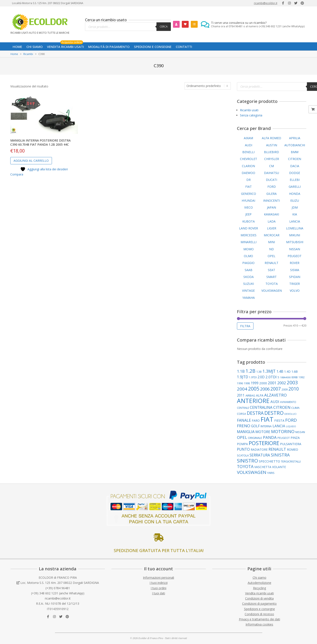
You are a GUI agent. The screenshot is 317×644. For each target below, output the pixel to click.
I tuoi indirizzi (159, 583)
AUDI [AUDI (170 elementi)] (275, 402)
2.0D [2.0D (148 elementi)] (261, 377)
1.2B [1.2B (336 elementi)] (250, 371)
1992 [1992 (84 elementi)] (302, 377)
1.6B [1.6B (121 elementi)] (295, 371)
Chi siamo (259, 578)
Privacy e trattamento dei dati (259, 619)
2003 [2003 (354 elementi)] (292, 382)
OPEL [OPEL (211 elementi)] (242, 437)
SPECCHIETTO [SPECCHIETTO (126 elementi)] (269, 461)
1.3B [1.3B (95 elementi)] (259, 372)
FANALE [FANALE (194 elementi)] (244, 420)
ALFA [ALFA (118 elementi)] (260, 395)
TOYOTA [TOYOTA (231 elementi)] (245, 466)
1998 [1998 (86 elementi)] (247, 383)
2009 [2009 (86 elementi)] (285, 390)
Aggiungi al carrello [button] (31, 161)
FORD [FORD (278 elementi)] (291, 420)
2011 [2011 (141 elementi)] (241, 395)
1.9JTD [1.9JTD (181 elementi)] (243, 377)
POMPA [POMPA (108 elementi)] (242, 444)
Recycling (259, 588)
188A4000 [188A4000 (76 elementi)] (285, 377)
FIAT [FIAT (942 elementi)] (267, 419)
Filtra (245, 326)
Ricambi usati (249, 110)
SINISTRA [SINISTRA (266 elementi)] (280, 455)
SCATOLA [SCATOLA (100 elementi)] (243, 455)
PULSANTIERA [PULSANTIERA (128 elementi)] (291, 444)
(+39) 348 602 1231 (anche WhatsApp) (58, 593)
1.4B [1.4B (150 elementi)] (280, 371)
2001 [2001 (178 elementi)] (272, 383)
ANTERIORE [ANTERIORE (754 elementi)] (253, 401)
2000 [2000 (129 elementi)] (263, 383)
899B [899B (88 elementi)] (295, 377)
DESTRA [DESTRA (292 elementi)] (255, 413)
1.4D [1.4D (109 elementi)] (287, 372)
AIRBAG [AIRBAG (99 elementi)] (250, 395)
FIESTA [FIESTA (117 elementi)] (279, 420)
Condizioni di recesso (259, 614)
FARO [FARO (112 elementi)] (256, 420)
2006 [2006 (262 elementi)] (265, 389)
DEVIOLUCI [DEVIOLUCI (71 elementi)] (290, 414)
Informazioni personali (158, 578)
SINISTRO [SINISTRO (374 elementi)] (247, 461)
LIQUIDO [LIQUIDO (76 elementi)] (291, 426)
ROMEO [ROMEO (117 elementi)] (293, 449)
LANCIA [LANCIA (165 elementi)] (279, 426)
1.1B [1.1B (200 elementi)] (241, 371)
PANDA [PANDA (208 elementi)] (270, 437)
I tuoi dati (158, 593)
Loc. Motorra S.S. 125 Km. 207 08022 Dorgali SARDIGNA (60, 583)
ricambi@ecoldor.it (266, 3)
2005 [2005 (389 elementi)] (254, 389)
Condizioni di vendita (259, 598)
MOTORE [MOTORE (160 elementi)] (263, 432)
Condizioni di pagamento (259, 604)
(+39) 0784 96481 (58, 588)
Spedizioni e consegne (259, 609)
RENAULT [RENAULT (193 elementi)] (277, 449)
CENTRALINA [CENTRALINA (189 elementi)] (261, 407)
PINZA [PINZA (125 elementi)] (295, 438)
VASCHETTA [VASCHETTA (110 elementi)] (263, 467)
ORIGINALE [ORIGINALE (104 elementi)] (255, 438)
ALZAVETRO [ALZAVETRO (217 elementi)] (275, 395)
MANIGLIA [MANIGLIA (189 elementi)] (246, 432)
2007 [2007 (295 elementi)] (276, 389)
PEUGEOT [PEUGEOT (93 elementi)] (284, 438)
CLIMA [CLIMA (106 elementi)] (295, 408)
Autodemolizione (259, 583)
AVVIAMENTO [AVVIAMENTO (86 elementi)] (288, 402)
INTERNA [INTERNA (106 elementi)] (266, 426)
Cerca (164, 27)
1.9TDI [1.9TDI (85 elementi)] (253, 377)
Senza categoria (251, 115)
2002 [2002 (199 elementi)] (282, 383)
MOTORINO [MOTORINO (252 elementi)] (283, 431)
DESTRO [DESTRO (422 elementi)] (274, 413)
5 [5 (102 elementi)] (278, 377)
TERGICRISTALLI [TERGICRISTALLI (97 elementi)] (291, 461)
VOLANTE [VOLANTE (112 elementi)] (279, 467)
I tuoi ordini (158, 588)
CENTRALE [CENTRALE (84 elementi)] (243, 408)
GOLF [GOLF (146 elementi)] (255, 426)
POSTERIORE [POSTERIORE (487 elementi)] (264, 443)
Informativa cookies (259, 624)
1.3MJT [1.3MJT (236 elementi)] (269, 371)
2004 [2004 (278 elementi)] (242, 389)
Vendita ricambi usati (259, 593)
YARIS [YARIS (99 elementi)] (271, 473)
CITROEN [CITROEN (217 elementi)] (282, 407)
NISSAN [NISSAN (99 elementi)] (300, 432)
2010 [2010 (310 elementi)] (294, 389)
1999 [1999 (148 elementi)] (255, 383)
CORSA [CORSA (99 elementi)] (241, 414)
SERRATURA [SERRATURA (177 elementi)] (260, 455)
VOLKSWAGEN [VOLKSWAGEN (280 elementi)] (252, 472)
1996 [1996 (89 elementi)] (240, 383)
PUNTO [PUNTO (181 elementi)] (243, 449)
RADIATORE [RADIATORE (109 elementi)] (259, 449)
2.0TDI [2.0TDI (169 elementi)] (271, 377)
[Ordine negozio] (208, 86)
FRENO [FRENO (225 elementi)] (244, 426)
